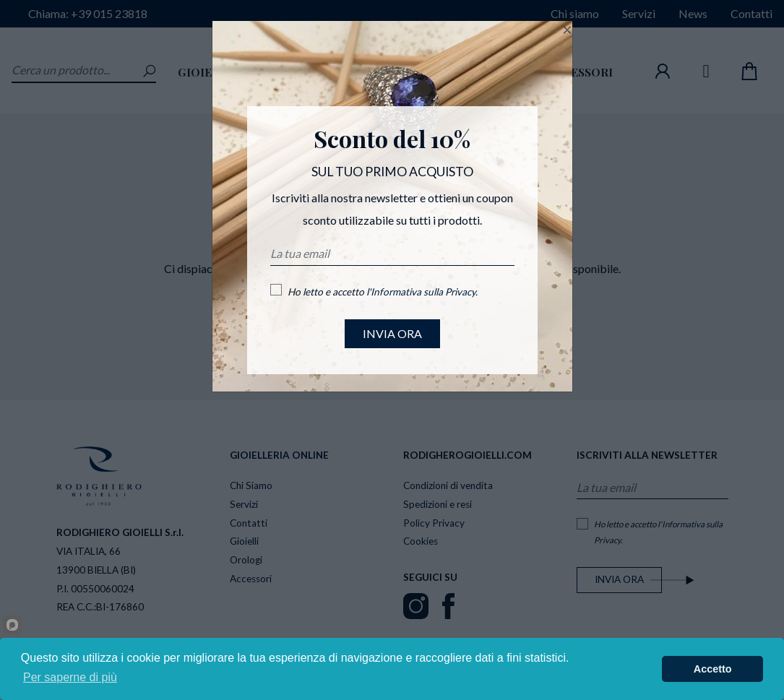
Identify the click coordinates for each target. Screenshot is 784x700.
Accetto (713, 669)
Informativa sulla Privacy (423, 292)
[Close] (567, 30)
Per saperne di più (70, 677)
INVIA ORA (392, 333)
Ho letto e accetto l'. (383, 292)
